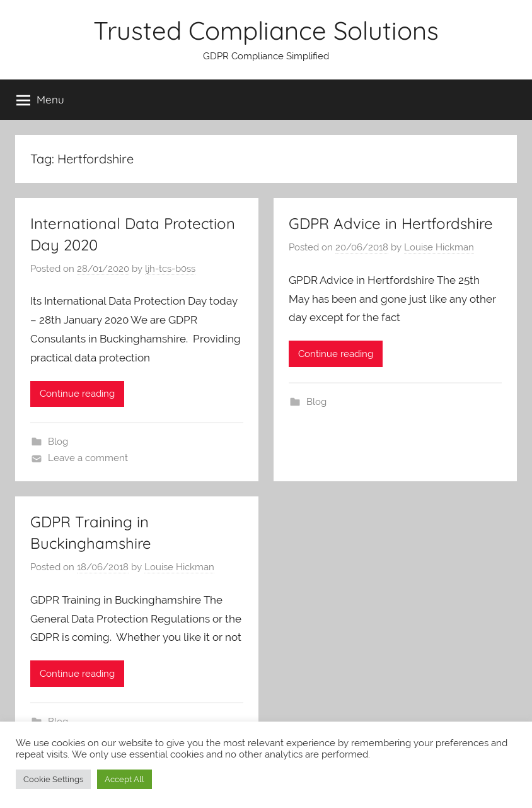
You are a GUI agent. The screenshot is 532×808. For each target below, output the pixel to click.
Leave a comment (88, 458)
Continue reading (77, 394)
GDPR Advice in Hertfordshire (391, 223)
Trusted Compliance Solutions (266, 30)
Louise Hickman (439, 247)
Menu (40, 100)
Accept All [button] (124, 779)
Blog (58, 442)
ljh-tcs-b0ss (170, 269)
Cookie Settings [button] (53, 779)
